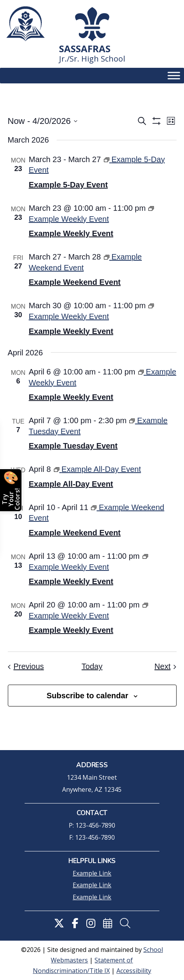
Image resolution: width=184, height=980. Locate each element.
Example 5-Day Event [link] (68, 185)
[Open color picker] (11, 490)
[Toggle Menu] (174, 76)
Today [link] (92, 666)
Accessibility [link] (134, 971)
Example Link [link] (92, 873)
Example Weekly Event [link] (71, 233)
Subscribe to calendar (87, 696)
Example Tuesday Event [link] (73, 446)
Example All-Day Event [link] (71, 484)
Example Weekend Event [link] (75, 282)
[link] (25, 24)
